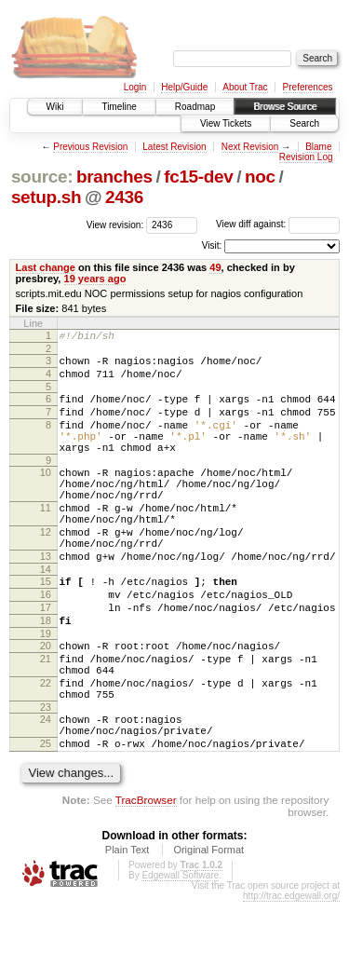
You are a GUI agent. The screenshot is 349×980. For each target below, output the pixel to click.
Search (304, 123)
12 (46, 568)
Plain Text (128, 928)
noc (260, 177)
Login (135, 87)
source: (42, 177)
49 (215, 267)
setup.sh (46, 197)
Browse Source (285, 107)
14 (46, 614)
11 (46, 538)
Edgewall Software (180, 953)
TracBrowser (146, 878)
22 (46, 747)
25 (46, 819)
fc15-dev (198, 177)
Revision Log (306, 157)
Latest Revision (174, 147)
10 (46, 495)
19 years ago (95, 279)
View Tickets (226, 123)
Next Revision (250, 147)
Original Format (208, 928)
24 (46, 789)
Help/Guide (184, 87)
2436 (124, 197)
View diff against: (278, 224)
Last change (46, 267)
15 (46, 626)
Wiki (55, 107)
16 (46, 642)
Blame (318, 147)
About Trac (245, 87)
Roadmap (195, 107)
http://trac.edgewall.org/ (291, 974)
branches (114, 177)
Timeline (119, 107)
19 (46, 689)
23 (46, 777)
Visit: (212, 245)
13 (46, 598)
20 (46, 701)
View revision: (115, 224)
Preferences (308, 87)
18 (46, 674)
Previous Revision (90, 147)
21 (46, 717)
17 (46, 658)
